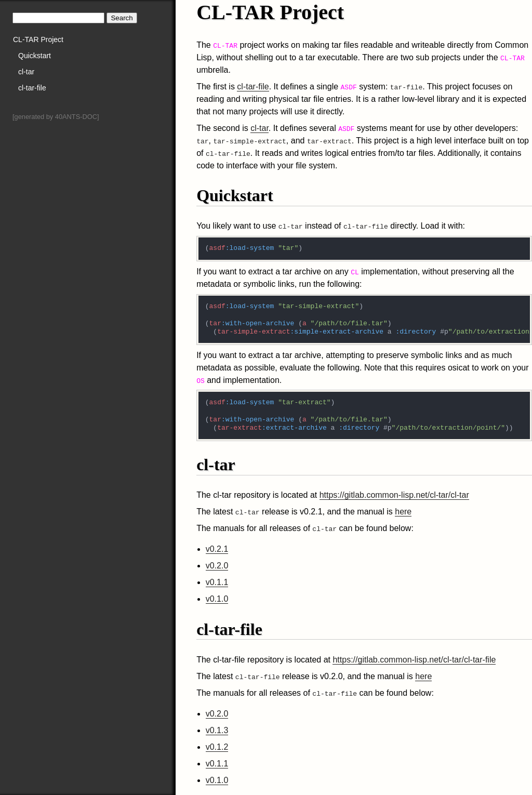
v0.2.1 (217, 549)
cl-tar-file (32, 88)
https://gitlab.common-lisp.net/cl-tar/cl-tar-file (414, 660)
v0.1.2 (217, 747)
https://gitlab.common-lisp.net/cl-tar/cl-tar (394, 495)
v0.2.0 (217, 566)
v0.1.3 (217, 730)
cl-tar (26, 72)
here (403, 512)
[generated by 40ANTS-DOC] (56, 117)
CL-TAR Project (38, 39)
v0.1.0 (217, 599)
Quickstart (35, 56)
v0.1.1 (217, 582)
